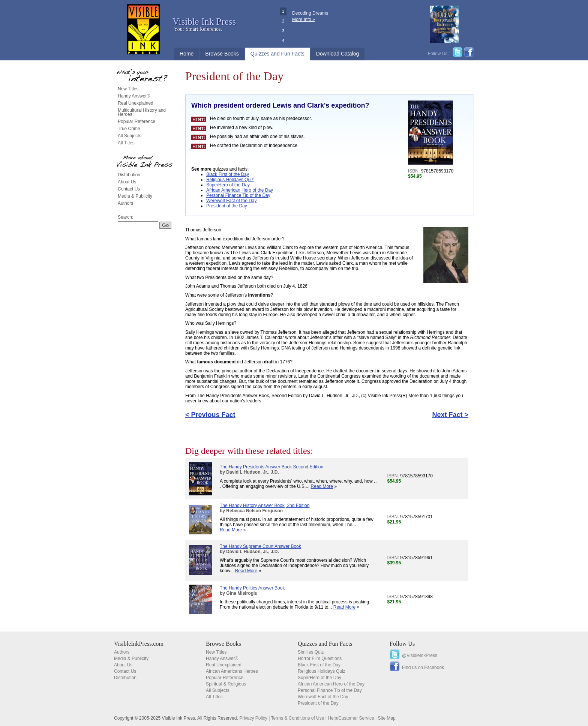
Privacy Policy (253, 718)
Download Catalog (337, 54)
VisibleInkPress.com (139, 644)
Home (187, 54)
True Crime (129, 129)
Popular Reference (136, 121)
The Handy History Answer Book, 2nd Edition (265, 505)
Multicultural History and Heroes (142, 112)
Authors (125, 203)
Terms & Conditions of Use (297, 718)
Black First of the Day (228, 174)
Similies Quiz (311, 652)
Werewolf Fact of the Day (232, 201)
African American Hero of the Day (240, 190)
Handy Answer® (134, 96)
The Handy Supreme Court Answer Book (260, 546)
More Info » (304, 19)
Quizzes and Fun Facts (277, 54)
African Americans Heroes (232, 671)
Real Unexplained (136, 103)
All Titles (126, 143)
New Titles (128, 89)
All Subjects (130, 136)
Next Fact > (450, 415)
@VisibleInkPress (420, 655)
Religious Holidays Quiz (230, 180)
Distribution (129, 175)
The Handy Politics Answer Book (252, 588)
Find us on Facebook (423, 667)
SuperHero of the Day (228, 185)
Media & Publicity (135, 196)
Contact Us (129, 189)
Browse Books (222, 54)
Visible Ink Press (204, 22)
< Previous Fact (210, 415)
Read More (322, 486)
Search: (125, 217)
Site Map (386, 718)
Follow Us (402, 644)
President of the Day (227, 206)
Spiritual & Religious (226, 684)
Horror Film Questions (320, 658)
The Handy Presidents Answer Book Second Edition (271, 467)
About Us (127, 182)
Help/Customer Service (351, 718)
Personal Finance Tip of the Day (238, 195)
